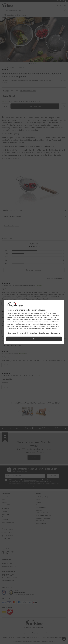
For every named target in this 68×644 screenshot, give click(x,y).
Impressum (12, 333)
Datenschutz (55, 333)
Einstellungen (44, 333)
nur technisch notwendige (28, 333)
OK (34, 339)
